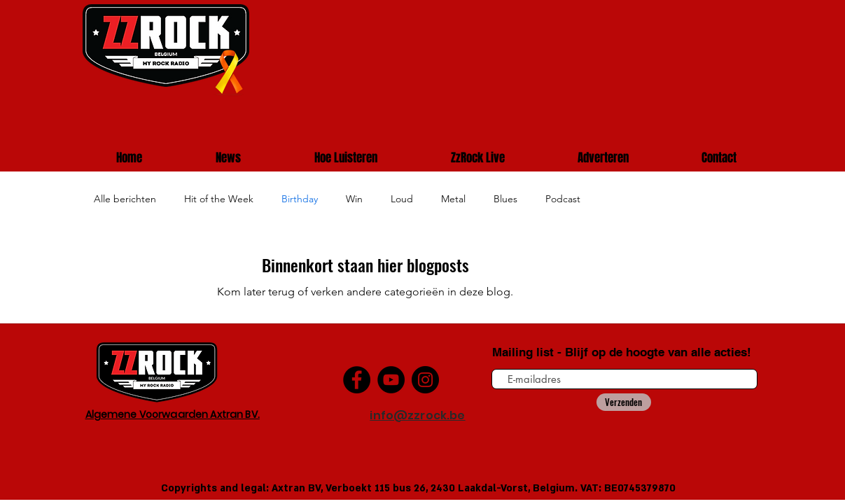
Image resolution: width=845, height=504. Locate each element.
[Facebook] (357, 380)
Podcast (563, 199)
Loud (402, 199)
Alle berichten (125, 199)
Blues (505, 199)
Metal (453, 199)
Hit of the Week (219, 199)
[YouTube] (391, 380)
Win (354, 199)
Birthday (300, 199)
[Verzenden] (624, 402)
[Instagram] (425, 380)
